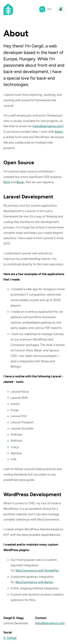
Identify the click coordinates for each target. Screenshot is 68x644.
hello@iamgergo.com (48, 126)
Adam (59, 132)
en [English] (42, 9)
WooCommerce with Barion (34, 582)
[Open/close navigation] (61, 9)
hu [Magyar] (49, 9)
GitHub (12, 638)
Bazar (20, 182)
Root (7, 182)
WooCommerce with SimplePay (37, 570)
